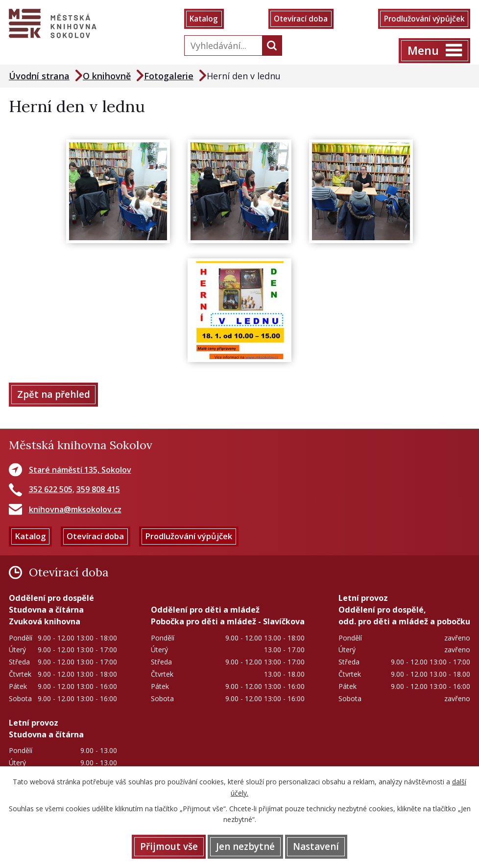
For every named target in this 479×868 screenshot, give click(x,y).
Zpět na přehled (55, 396)
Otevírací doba (299, 20)
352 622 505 (51, 492)
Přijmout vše (167, 846)
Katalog (205, 20)
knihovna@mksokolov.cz (75, 511)
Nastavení (318, 846)
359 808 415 (98, 492)
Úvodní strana (39, 77)
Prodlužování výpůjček (421, 20)
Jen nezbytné (245, 846)
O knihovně (107, 77)
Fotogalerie (169, 77)
